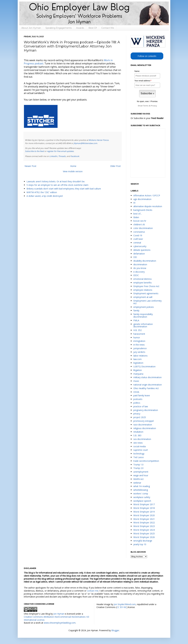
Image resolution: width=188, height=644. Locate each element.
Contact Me (108, 28)
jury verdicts (139, 352)
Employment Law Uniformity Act (147, 302)
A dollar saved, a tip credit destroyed (45, 196)
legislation (138, 363)
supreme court (141, 450)
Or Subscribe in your (147, 118)
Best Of (93, 28)
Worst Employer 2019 (144, 512)
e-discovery (139, 272)
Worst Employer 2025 (144, 533)
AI (134, 203)
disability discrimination (145, 261)
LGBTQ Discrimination (144, 366)
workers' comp (141, 494)
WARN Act (138, 479)
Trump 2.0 (138, 468)
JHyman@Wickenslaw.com (85, 143)
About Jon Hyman (31, 28)
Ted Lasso (139, 457)
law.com (137, 359)
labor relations (140, 356)
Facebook (75, 156)
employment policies (144, 307)
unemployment (141, 472)
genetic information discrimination (143, 325)
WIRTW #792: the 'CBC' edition (42, 192)
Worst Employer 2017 (144, 504)
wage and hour (141, 475)
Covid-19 (138, 235)
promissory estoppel (144, 421)
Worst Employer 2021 (144, 519)
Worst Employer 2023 (144, 526)
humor (137, 337)
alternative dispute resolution (148, 206)
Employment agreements (146, 293)
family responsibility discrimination (143, 315)
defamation (139, 254)
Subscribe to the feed (34, 151)
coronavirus (139, 232)
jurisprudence (140, 348)
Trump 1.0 (138, 465)
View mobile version (73, 171)
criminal (137, 243)
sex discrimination (142, 439)
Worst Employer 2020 (144, 515)
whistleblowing (141, 490)
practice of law (141, 406)
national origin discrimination (148, 385)
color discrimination (143, 228)
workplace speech (142, 501)
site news (138, 443)
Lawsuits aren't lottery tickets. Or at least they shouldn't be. (56, 181)
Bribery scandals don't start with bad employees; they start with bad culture (64, 189)
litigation (138, 370)
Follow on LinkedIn (147, 56)
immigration (139, 341)
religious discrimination (145, 428)
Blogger (115, 630)
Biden (136, 217)
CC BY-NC (122, 607)
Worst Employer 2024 (144, 530)
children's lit (139, 224)
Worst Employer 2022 (144, 523)
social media (140, 446)
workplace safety (142, 497)
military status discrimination (147, 377)
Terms (146, 106)
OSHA (136, 392)
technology (139, 454)
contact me (93, 591)
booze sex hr (140, 221)
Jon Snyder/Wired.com (125, 604)
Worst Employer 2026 (144, 537)
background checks (143, 210)
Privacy (154, 106)
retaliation (138, 432)
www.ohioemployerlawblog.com (60, 623)
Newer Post (30, 166)
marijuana (138, 374)
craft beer (138, 239)
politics (137, 403)
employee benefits (143, 283)
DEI (135, 257)
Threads (62, 156)
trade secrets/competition (146, 461)
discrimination (140, 264)
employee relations (143, 290)
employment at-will (143, 297)
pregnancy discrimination (146, 410)
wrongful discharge (143, 541)
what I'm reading (142, 486)
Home (73, 166)
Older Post (115, 166)
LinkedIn (53, 156)
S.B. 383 (137, 435)
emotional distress (143, 279)
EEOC (136, 275)
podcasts (138, 399)
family (136, 310)
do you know (140, 268)
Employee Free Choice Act (146, 286)
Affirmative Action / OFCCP (147, 195)
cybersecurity (140, 246)
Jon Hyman (59, 614)
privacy (137, 414)
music (136, 381)
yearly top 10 (140, 544)
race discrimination (143, 425)
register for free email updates (60, 151)
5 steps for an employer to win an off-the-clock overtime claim (57, 185)
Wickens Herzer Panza (99, 140)
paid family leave (142, 395)
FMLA (136, 320)
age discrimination (142, 199)
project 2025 (140, 417)
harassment (139, 334)
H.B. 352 (137, 330)
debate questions (142, 250)
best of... (138, 214)
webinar (137, 483)
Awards (80, 28)
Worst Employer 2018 (144, 508)
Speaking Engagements (59, 28)
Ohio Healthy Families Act (146, 388)
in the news (139, 345)
